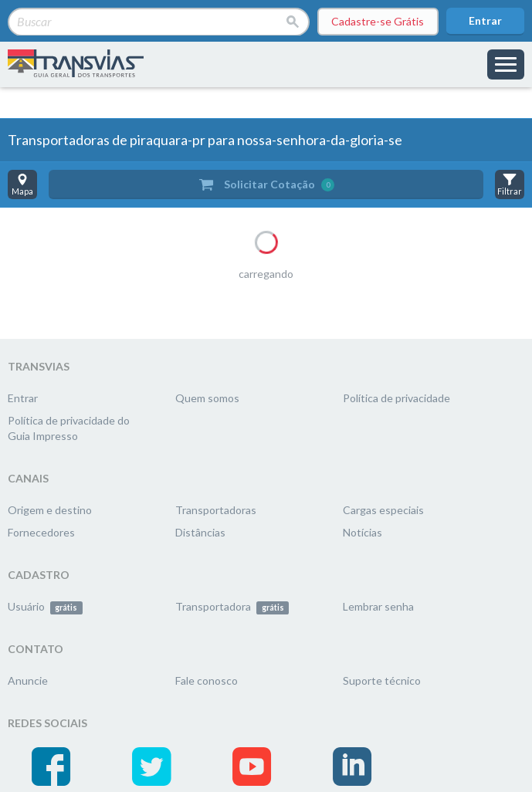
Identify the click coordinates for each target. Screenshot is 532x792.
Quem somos (207, 398)
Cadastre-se (378, 22)
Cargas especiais (383, 510)
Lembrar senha (378, 606)
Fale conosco (207, 680)
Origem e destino (50, 510)
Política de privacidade (396, 398)
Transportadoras (216, 510)
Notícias (363, 532)
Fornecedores (41, 532)
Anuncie (28, 680)
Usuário (45, 606)
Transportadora (232, 606)
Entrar (485, 20)
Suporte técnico (382, 680)
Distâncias (200, 532)
